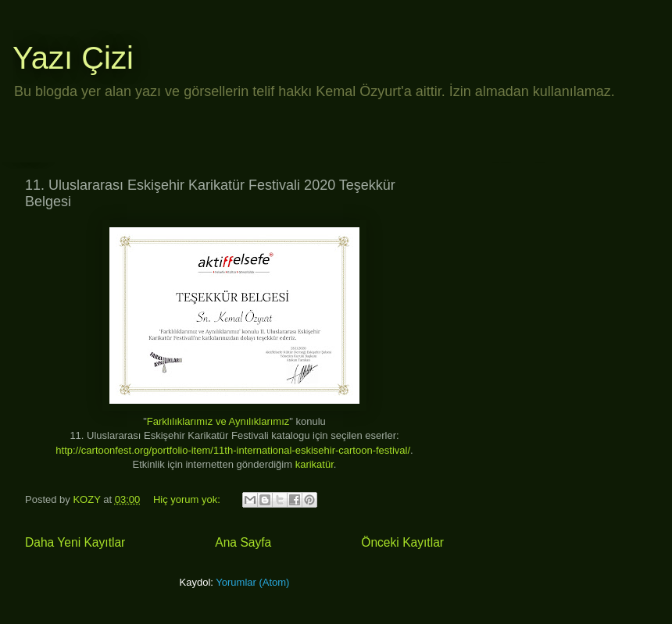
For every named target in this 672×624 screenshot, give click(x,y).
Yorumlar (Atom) (252, 582)
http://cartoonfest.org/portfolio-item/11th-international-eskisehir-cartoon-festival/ (233, 450)
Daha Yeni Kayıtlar (75, 542)
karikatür (315, 464)
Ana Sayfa (243, 542)
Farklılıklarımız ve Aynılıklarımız (218, 421)
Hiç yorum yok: (188, 499)
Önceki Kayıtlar (402, 542)
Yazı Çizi (73, 58)
